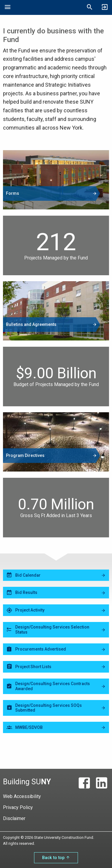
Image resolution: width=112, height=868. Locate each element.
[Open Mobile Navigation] (7, 7)
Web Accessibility (22, 796)
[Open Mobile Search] (90, 7)
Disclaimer (14, 818)
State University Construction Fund (49, 7)
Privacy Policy (18, 807)
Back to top (56, 858)
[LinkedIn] (102, 783)
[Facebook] (84, 783)
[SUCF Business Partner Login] (105, 7)
